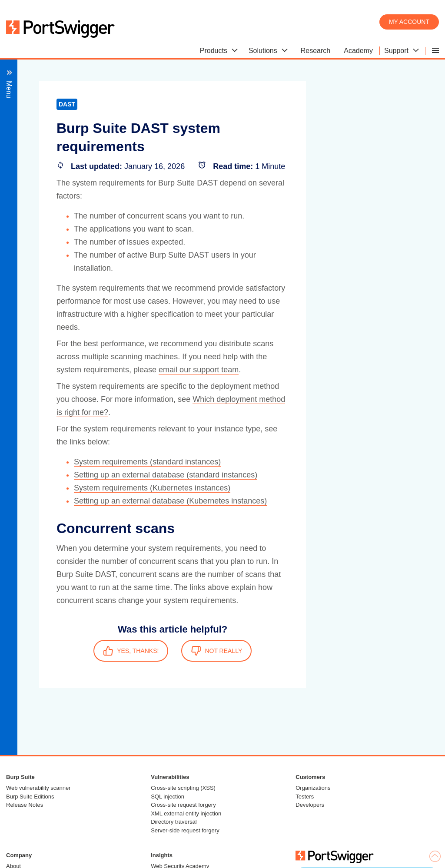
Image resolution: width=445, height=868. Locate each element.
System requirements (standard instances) (147, 462)
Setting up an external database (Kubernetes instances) (170, 501)
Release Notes (25, 805)
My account (409, 22)
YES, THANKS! (131, 651)
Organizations (313, 788)
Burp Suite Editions (30, 797)
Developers (310, 805)
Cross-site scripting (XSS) (183, 788)
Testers (305, 797)
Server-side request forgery (185, 830)
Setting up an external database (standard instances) (166, 475)
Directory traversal (174, 822)
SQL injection (168, 797)
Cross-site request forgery (183, 805)
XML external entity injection (186, 813)
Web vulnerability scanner (38, 788)
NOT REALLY (216, 651)
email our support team (199, 370)
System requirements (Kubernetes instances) (152, 488)
